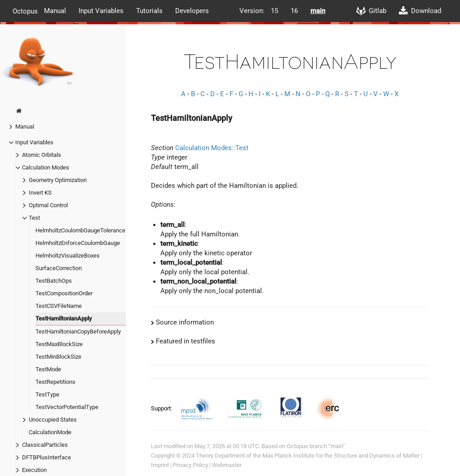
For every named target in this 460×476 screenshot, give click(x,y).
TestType (47, 394)
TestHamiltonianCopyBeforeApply (78, 331)
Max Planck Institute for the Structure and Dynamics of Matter (341, 456)
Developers (192, 11)
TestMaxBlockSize (59, 344)
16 (294, 11)
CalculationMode (50, 432)
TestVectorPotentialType (67, 407)
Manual (55, 11)
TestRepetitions (55, 382)
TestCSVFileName (59, 306)
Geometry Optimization (58, 180)
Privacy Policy (190, 465)
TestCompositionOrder (64, 293)
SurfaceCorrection (59, 268)
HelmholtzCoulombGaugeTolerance (80, 230)
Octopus (25, 11)
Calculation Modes (46, 167)
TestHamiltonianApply (64, 318)
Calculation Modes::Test (212, 148)
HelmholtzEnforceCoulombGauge (78, 243)
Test (34, 218)
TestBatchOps (54, 281)
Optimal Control (48, 205)
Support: (162, 408)
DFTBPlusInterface (46, 457)
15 (274, 11)
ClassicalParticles (45, 445)
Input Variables (101, 11)
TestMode (48, 369)
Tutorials (149, 11)
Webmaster (227, 465)
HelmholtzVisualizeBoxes (68, 256)
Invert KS (40, 193)
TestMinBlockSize (58, 357)
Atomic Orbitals (42, 155)
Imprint (160, 465)
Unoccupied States (53, 420)
